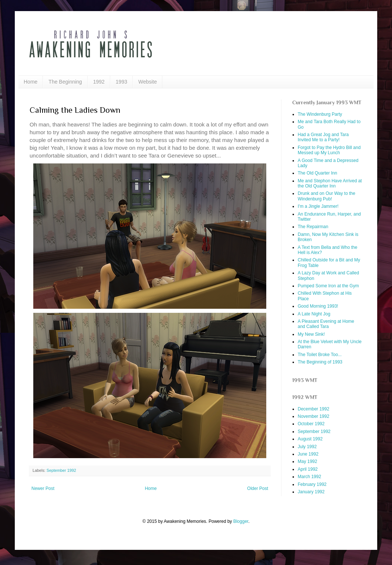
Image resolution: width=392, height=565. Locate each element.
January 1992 (311, 492)
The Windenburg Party (320, 114)
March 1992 (309, 477)
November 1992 (313, 416)
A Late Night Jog (314, 314)
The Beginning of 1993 (320, 362)
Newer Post (43, 488)
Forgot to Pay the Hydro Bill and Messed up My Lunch (329, 150)
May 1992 (307, 461)
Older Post (258, 488)
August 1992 (310, 439)
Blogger (241, 521)
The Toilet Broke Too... (320, 355)
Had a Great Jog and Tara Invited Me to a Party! (323, 137)
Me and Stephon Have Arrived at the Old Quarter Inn (330, 183)
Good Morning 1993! (318, 306)
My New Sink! (311, 334)
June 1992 (308, 454)
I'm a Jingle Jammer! (318, 206)
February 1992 (312, 484)
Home (31, 82)
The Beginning (65, 82)
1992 (99, 82)
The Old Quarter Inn (317, 173)
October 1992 (311, 424)
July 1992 (307, 447)
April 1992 (308, 469)
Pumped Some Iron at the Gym (328, 286)
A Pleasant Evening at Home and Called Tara (326, 324)
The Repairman (313, 227)
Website (148, 82)
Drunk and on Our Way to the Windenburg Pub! (327, 196)
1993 (121, 82)
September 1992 (61, 470)
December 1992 (313, 409)
